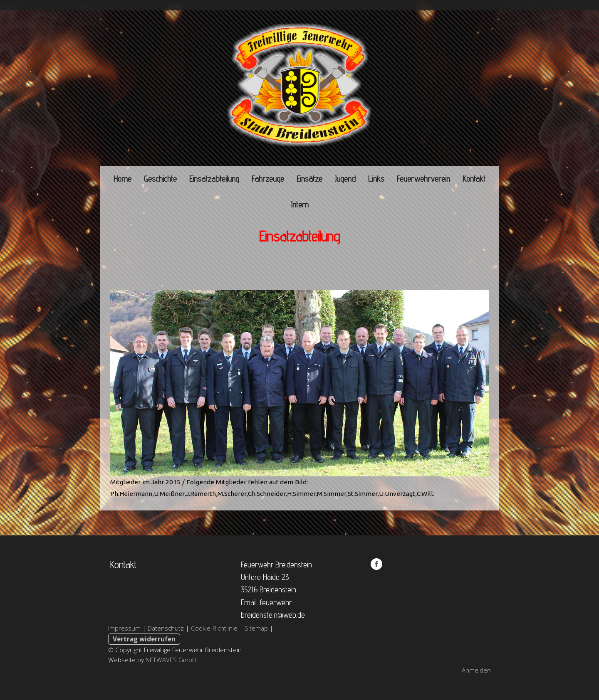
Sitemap (256, 628)
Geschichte (160, 179)
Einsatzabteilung (214, 179)
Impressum (124, 628)
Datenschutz (166, 628)
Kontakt (474, 179)
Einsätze (309, 179)
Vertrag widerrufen (144, 639)
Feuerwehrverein (423, 179)
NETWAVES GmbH (171, 660)
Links (376, 179)
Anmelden (476, 670)
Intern (300, 205)
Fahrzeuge (268, 179)
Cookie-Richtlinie (214, 628)
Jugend (345, 179)
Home (123, 179)
